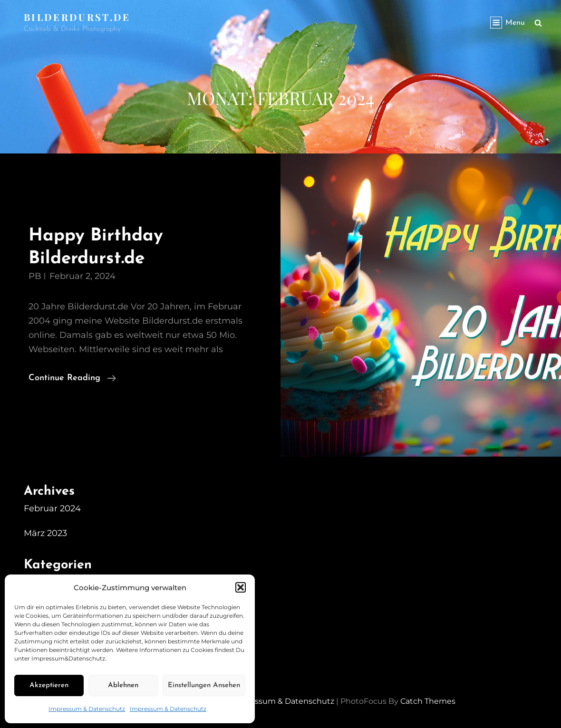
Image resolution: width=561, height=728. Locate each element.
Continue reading (72, 378)
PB (35, 276)
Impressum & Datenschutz (87, 709)
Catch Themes (428, 701)
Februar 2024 (52, 508)
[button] (241, 587)
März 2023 (45, 533)
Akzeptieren (49, 685)
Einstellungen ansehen (204, 685)
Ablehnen (123, 685)
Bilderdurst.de (77, 17)
